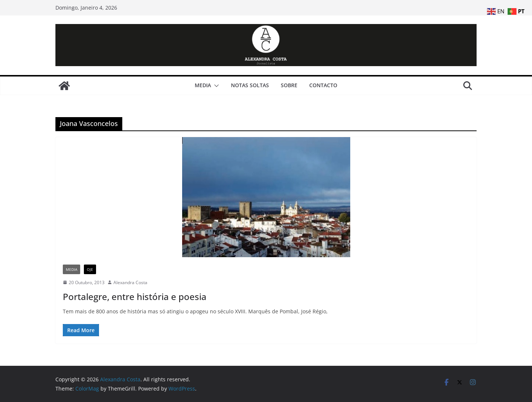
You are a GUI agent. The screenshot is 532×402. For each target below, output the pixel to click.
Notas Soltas (250, 85)
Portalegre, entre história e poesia (135, 297)
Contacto (323, 85)
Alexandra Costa (130, 282)
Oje (90, 269)
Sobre (289, 85)
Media (203, 85)
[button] (215, 86)
